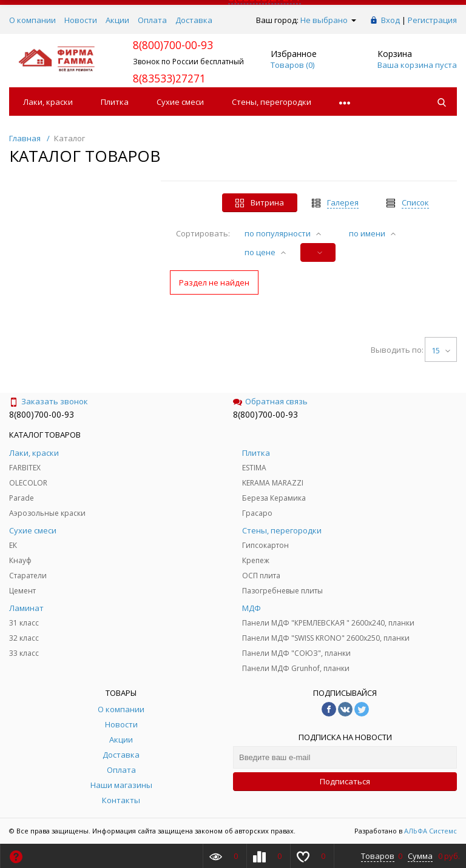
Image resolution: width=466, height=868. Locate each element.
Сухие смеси (180, 102)
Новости (81, 20)
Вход (390, 20)
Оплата (152, 20)
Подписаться (345, 781)
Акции (117, 20)
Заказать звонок (49, 401)
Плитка (115, 102)
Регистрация (432, 20)
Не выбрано (328, 20)
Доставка (194, 20)
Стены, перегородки (272, 102)
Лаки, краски (48, 102)
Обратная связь (270, 401)
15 (441, 350)
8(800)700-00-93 (42, 414)
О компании (32, 20)
